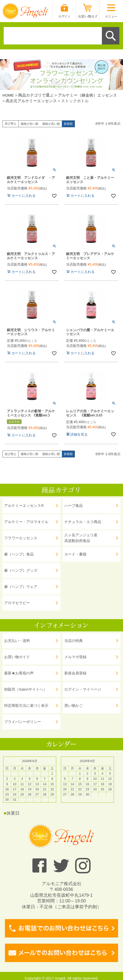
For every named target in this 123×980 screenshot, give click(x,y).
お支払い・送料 (17, 641)
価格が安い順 (29, 124)
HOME (8, 95)
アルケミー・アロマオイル (26, 522)
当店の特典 (74, 641)
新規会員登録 (75, 673)
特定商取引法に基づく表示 (26, 705)
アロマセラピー (17, 603)
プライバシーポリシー (23, 722)
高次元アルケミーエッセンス (31, 101)
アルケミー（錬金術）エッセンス (87, 95)
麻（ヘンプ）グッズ (21, 570)
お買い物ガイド (17, 657)
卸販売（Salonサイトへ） (26, 689)
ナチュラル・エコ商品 (83, 522)
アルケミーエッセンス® (24, 505)
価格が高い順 (51, 124)
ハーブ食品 (74, 505)
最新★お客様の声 (19, 673)
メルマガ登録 (75, 657)
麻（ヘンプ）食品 (19, 554)
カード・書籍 (75, 554)
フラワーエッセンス (21, 538)
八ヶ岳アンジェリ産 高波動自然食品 (81, 538)
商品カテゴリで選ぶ (36, 95)
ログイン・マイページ (83, 689)
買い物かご (74, 705)
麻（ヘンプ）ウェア (21, 587)
